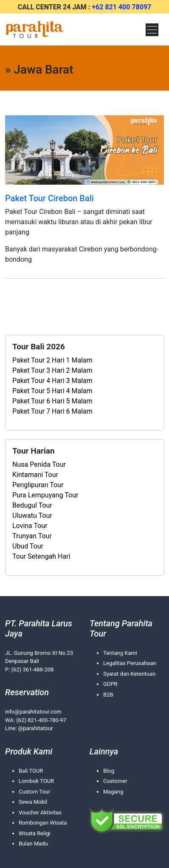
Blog (109, 771)
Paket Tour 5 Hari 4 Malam (52, 391)
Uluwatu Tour (32, 515)
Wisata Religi (35, 833)
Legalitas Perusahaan (130, 663)
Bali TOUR (31, 771)
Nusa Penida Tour (39, 464)
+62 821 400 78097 (121, 7)
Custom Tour (34, 792)
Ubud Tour (28, 546)
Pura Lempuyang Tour (45, 495)
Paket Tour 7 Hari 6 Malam (52, 411)
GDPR (110, 684)
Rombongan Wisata (43, 823)
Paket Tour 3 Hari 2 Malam (52, 370)
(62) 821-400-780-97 (41, 720)
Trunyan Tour (32, 536)
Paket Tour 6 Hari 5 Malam (52, 401)
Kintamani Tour (35, 475)
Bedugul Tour (32, 505)
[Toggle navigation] (152, 30)
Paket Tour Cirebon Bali (49, 198)
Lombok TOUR (36, 781)
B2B (108, 695)
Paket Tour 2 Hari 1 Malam (52, 360)
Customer (115, 781)
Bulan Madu (33, 844)
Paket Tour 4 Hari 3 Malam (52, 381)
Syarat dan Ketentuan (129, 674)
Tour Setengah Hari (41, 556)
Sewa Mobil (33, 802)
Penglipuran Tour (38, 485)
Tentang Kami (120, 653)
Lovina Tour (30, 526)
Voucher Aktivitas (40, 812)
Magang (113, 792)
